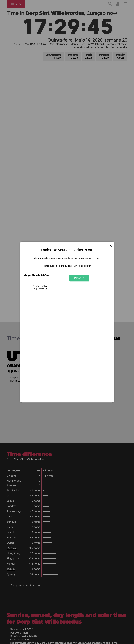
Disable (79, 278)
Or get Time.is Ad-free (37, 275)
